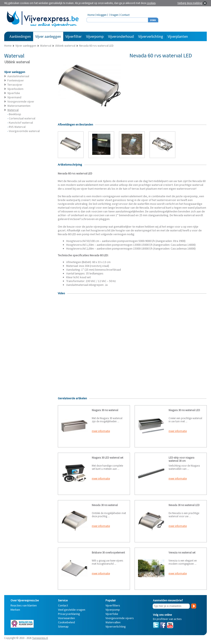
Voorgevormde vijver (21, 101)
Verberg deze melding (190, 3)
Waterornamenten (19, 106)
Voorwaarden (66, 618)
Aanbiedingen (20, 36)
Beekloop (15, 114)
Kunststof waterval (21, 123)
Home (91, 15)
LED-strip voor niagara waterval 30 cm (181, 459)
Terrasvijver (15, 85)
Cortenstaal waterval (22, 118)
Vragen (114, 15)
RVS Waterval (17, 127)
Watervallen (113, 622)
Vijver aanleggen (48, 36)
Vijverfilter (74, 36)
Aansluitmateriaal (18, 76)
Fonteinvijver (16, 80)
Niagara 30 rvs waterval (105, 410)
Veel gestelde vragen (72, 610)
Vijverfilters (113, 605)
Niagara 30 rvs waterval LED (184, 410)
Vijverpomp (95, 36)
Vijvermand (14, 97)
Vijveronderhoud (121, 36)
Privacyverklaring (69, 614)
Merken (15, 610)
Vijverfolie (14, 93)
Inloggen (101, 15)
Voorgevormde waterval (24, 131)
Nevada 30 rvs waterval (105, 505)
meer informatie (101, 431)
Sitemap (63, 626)
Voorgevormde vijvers (120, 618)
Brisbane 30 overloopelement (108, 553)
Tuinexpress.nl (40, 638)
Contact (125, 15)
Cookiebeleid (66, 622)
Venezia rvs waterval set (182, 553)
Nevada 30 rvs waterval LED (184, 505)
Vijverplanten (178, 36)
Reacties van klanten (24, 605)
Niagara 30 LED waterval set (108, 458)
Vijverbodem (15, 89)
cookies (151, 3)
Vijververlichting (151, 36)
